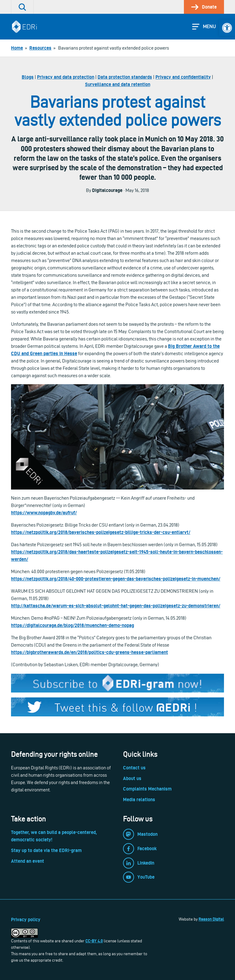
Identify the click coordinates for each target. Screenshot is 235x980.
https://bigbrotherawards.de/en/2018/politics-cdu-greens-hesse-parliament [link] (90, 652)
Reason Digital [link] (211, 919)
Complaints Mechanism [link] (147, 789)
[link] (227, 28)
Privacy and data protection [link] (66, 77)
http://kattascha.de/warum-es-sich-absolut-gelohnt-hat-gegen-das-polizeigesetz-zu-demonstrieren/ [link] (116, 606)
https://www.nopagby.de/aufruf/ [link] (44, 513)
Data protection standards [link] (125, 77)
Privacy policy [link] (26, 920)
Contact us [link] (134, 768)
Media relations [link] (139, 800)
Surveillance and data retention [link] (118, 84)
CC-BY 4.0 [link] (94, 941)
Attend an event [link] (28, 861)
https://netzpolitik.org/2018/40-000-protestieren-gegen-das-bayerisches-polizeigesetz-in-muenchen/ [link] (116, 579)
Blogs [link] (28, 77)
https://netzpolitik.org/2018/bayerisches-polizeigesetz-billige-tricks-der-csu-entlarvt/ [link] (101, 532)
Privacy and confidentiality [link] (183, 77)
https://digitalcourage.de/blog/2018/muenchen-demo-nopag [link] (73, 625)
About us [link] (132, 778)
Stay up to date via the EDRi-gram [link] (46, 850)
